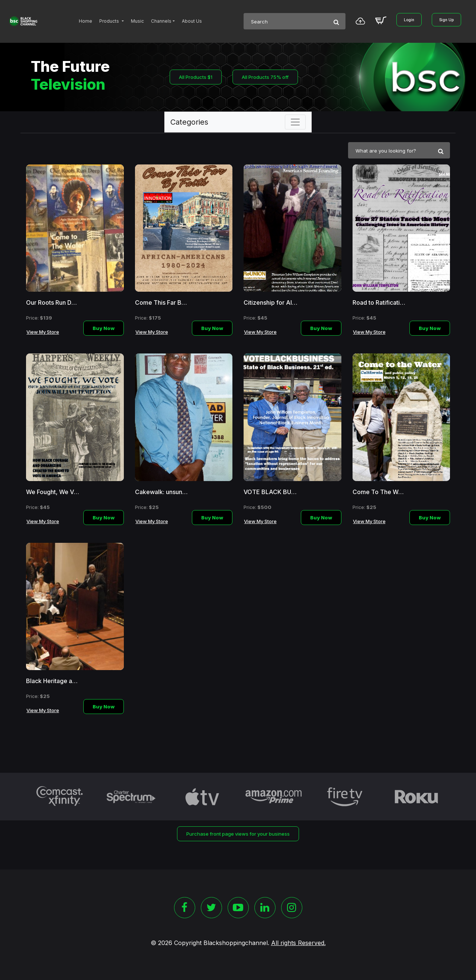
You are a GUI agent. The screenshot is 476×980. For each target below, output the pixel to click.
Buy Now (104, 328)
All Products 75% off (265, 77)
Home (86, 21)
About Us (192, 21)
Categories (189, 122)
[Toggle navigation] (295, 122)
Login (409, 20)
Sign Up (446, 20)
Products (110, 21)
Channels (161, 21)
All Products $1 (196, 77)
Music (137, 21)
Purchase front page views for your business (238, 834)
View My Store (43, 332)
